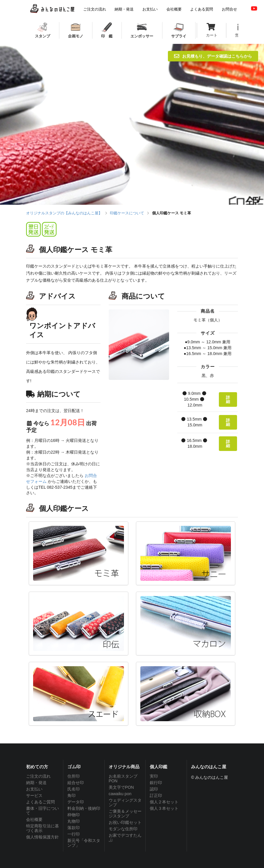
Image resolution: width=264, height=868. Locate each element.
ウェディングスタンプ (125, 802)
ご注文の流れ (38, 776)
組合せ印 (76, 783)
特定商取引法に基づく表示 (42, 828)
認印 (154, 789)
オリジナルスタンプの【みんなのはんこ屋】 (64, 213)
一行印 (74, 834)
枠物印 (74, 815)
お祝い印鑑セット (125, 822)
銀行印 (156, 783)
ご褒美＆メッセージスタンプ (125, 814)
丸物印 (74, 821)
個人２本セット (164, 802)
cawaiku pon (120, 794)
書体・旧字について (42, 811)
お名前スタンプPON (123, 779)
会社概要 (34, 819)
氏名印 (74, 789)
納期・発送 (36, 783)
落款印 (74, 828)
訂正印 (156, 795)
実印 (154, 776)
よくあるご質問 (40, 802)
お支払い (34, 789)
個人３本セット (164, 808)
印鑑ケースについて (127, 213)
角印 (71, 795)
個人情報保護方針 (42, 837)
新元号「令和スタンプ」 (84, 843)
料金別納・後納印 (84, 808)
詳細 (228, 399)
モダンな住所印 (123, 829)
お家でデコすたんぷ (125, 838)
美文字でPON (121, 787)
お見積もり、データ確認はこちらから (213, 56)
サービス (34, 795)
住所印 (74, 776)
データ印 (76, 802)
